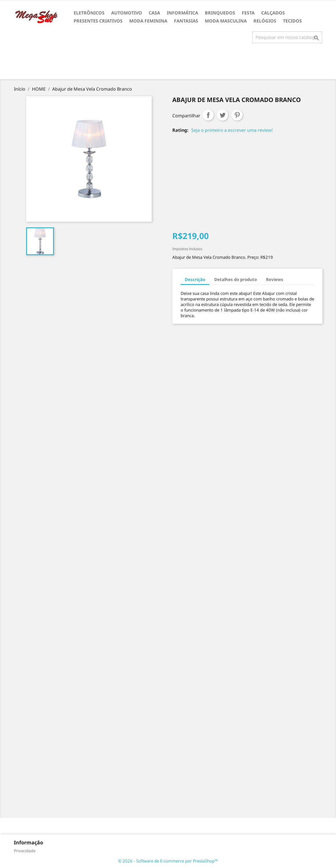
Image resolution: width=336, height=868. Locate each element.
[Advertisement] (168, 63)
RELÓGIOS (265, 21)
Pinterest (237, 115)
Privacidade (25, 851)
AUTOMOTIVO (127, 13)
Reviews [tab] (275, 279)
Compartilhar (208, 115)
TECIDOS (292, 21)
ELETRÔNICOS (89, 13)
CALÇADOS (273, 13)
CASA (154, 13)
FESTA (248, 13)
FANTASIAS (186, 21)
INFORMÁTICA (182, 13)
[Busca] (287, 37)
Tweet (223, 115)
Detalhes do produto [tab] (236, 279)
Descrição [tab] (195, 279)
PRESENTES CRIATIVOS (98, 21)
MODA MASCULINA (226, 21)
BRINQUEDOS (220, 13)
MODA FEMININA (148, 21)
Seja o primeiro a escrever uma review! (232, 130)
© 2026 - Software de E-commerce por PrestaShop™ (168, 861)
